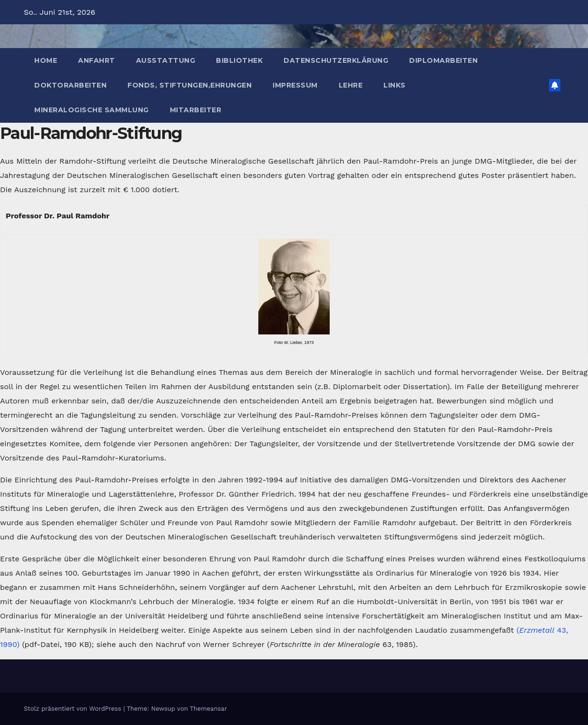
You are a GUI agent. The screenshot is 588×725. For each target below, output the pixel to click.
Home (46, 60)
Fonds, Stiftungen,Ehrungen (190, 85)
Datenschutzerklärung (336, 60)
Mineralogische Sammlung (92, 110)
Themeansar (208, 709)
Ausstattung (166, 60)
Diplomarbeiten (443, 60)
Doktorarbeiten (70, 85)
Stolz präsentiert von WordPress (73, 709)
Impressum (295, 85)
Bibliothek (239, 60)
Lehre (351, 85)
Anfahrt (97, 60)
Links (395, 85)
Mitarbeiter (196, 110)
